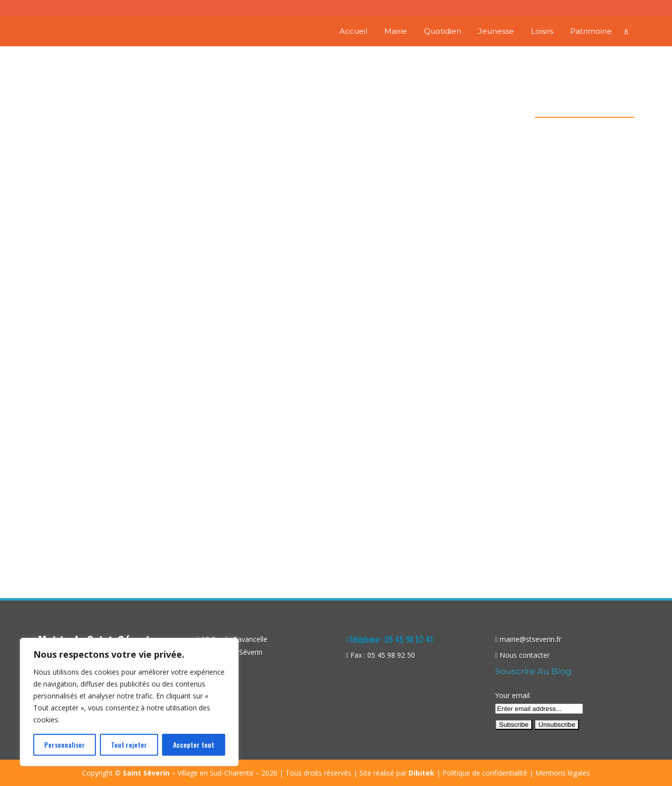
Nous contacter (525, 655)
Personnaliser (65, 744)
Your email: (513, 695)
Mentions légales (563, 773)
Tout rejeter (129, 744)
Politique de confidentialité (485, 773)
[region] (129, 702)
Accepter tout (194, 744)
